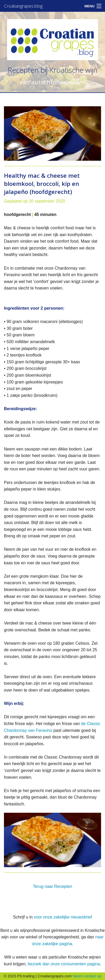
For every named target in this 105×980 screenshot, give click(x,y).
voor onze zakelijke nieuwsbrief (63, 917)
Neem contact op (87, 976)
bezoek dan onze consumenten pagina (64, 964)
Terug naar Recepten (52, 886)
